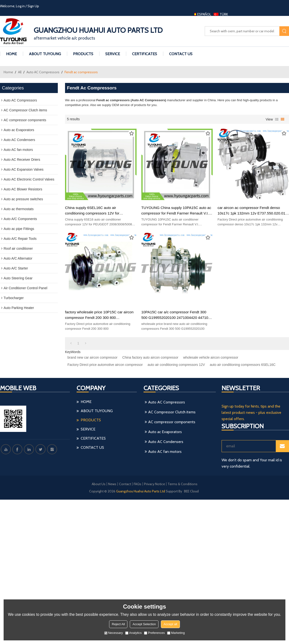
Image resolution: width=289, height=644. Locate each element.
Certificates (144, 54)
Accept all (170, 624)
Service (113, 54)
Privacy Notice (154, 484)
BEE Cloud (191, 491)
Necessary (114, 633)
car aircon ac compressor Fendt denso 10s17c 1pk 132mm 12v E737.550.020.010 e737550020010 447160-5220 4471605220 (253, 211)
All (20, 72)
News (112, 484)
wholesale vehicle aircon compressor (211, 357)
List (277, 119)
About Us (99, 484)
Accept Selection (144, 624)
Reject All (118, 624)
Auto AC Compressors (43, 72)
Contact (125, 484)
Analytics (133, 633)
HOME (11, 54)
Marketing (176, 633)
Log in (20, 6)
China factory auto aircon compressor (150, 357)
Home (8, 72)
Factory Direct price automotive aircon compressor (105, 365)
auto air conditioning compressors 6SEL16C (243, 365)
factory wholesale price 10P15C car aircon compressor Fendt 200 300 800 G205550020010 (99, 315)
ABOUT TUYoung (45, 54)
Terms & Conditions (183, 484)
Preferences (154, 633)
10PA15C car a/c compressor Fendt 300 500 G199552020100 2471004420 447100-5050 (176, 315)
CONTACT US (181, 54)
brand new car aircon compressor (92, 357)
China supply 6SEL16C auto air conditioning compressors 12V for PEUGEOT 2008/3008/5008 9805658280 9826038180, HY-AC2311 (98, 211)
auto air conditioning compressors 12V (176, 365)
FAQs (138, 484)
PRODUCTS (83, 54)
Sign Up (33, 6)
